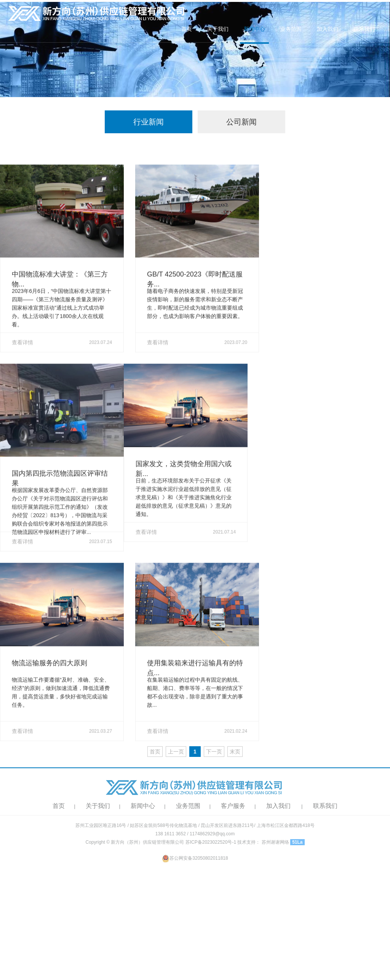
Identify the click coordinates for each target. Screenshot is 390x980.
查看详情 (62, 366)
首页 (187, 29)
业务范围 (291, 29)
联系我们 (364, 29)
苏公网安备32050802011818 (195, 858)
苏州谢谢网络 (275, 842)
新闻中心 (254, 29)
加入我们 (328, 29)
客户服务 (233, 806)
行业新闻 (149, 122)
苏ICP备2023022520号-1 (211, 842)
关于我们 (218, 29)
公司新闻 (241, 122)
